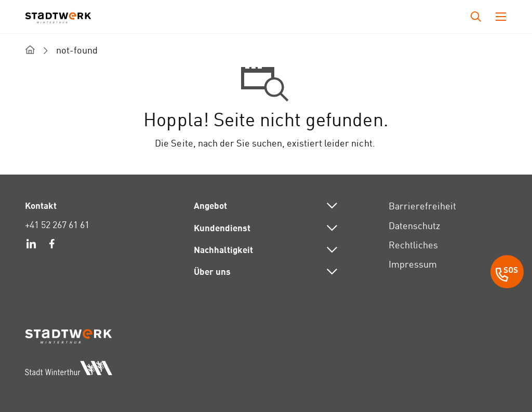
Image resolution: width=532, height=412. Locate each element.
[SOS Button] (507, 273)
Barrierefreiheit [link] (422, 206)
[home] (30, 50)
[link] (31, 245)
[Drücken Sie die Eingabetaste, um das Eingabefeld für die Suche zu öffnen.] (476, 17)
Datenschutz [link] (414, 226)
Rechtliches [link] (413, 245)
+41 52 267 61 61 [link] (57, 225)
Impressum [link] (413, 264)
